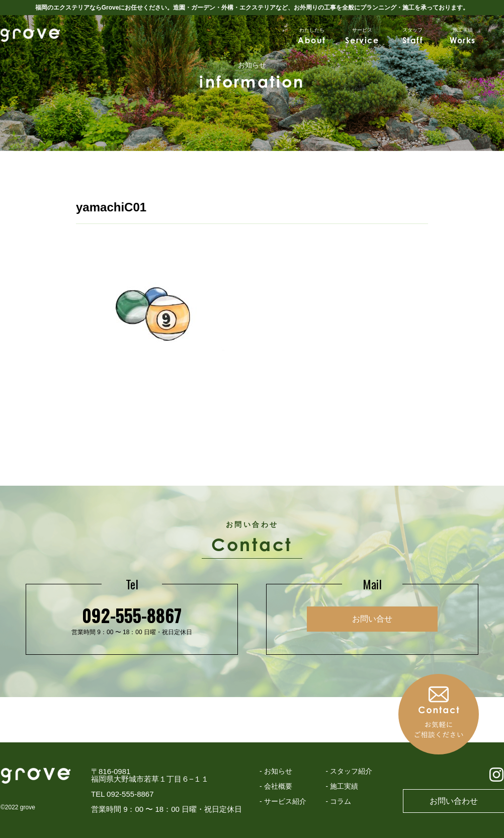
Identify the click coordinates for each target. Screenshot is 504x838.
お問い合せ (372, 619)
